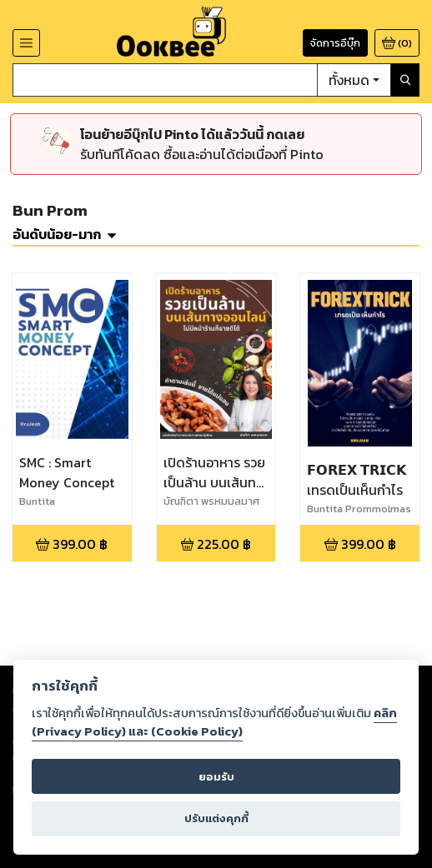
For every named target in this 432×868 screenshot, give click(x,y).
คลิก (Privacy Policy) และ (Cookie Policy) (214, 722)
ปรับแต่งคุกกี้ (216, 818)
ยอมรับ (216, 777)
